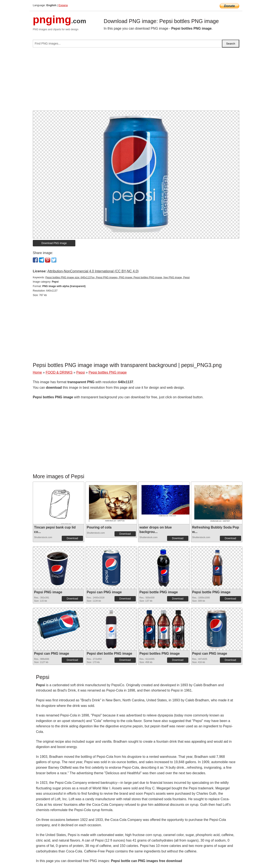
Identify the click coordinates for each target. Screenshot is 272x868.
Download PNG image (54, 243)
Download (72, 538)
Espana (63, 5)
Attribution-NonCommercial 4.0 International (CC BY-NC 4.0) (93, 271)
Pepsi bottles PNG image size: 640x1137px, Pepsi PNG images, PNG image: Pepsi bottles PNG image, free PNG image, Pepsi (117, 277)
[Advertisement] (136, 81)
